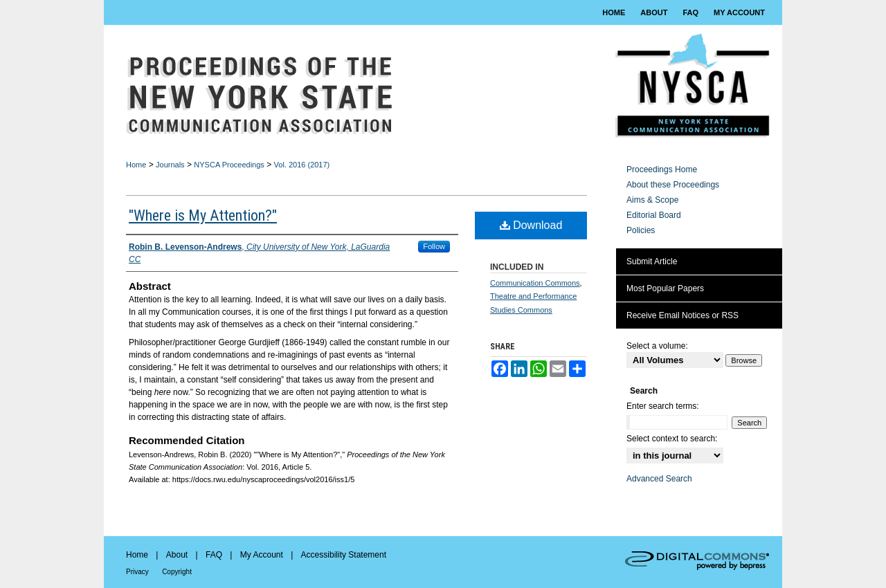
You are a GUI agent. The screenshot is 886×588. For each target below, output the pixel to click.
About (177, 555)
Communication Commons (535, 283)
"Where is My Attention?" (203, 215)
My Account (262, 555)
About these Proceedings (673, 185)
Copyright (177, 572)
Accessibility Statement (344, 555)
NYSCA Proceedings (229, 165)
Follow (434, 246)
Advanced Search (659, 479)
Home (136, 165)
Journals (170, 165)
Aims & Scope (652, 200)
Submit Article (652, 261)
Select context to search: (672, 439)
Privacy (137, 572)
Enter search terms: (663, 406)
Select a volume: (657, 346)
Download (531, 225)
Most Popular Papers (665, 288)
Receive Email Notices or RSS (682, 315)
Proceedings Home (662, 169)
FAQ (214, 555)
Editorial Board (654, 215)
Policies (641, 230)
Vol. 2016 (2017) (302, 165)
